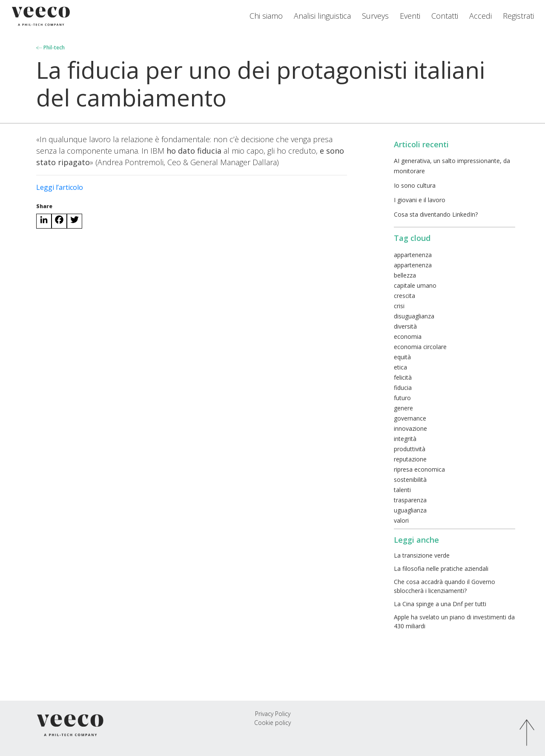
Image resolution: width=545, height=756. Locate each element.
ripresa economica (419, 469)
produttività (410, 449)
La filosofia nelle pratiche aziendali (441, 568)
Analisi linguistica (322, 16)
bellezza (405, 275)
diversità (405, 326)
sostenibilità (410, 480)
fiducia (403, 388)
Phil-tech (50, 47)
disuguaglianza (414, 316)
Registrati (518, 16)
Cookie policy (272, 723)
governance (410, 418)
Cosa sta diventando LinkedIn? (436, 214)
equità (402, 357)
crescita (404, 296)
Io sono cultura (415, 185)
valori (401, 520)
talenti (402, 490)
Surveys (375, 16)
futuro (402, 398)
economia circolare (420, 347)
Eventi (410, 16)
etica (400, 367)
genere (403, 408)
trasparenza (410, 500)
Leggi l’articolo (60, 187)
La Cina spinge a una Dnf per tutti (440, 604)
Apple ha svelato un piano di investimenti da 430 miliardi (454, 621)
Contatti (445, 16)
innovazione (410, 428)
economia (408, 336)
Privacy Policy (273, 714)
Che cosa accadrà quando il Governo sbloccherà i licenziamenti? (445, 586)
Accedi (480, 16)
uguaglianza (410, 510)
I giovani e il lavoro (420, 200)
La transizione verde (422, 555)
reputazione (410, 459)
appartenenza (413, 255)
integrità (405, 439)
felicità (403, 377)
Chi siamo (266, 16)
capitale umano (415, 285)
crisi (399, 306)
